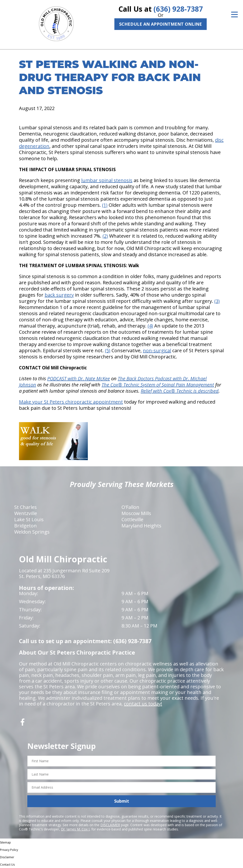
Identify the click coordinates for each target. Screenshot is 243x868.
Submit (122, 801)
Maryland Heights (141, 526)
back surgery (59, 295)
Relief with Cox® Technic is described (180, 391)
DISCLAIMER (110, 825)
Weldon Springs (32, 532)
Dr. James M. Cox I (75, 829)
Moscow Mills (136, 513)
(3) (217, 301)
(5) (108, 350)
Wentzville (26, 513)
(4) (150, 326)
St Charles (26, 507)
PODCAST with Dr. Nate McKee (79, 379)
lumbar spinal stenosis (107, 180)
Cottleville (132, 519)
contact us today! (143, 704)
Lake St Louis (29, 519)
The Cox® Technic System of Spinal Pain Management (158, 385)
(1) (105, 205)
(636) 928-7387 (178, 9)
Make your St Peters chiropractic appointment (71, 402)
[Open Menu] (234, 14)
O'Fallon (130, 507)
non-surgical (157, 350)
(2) (105, 236)
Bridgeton (26, 526)
